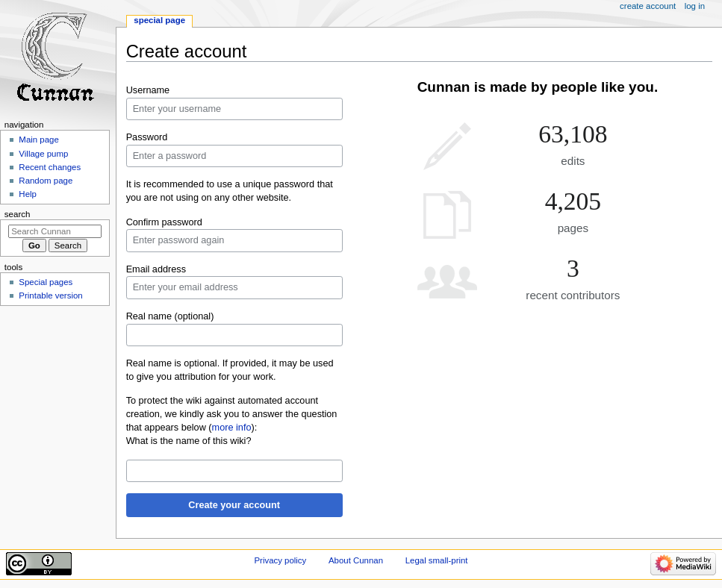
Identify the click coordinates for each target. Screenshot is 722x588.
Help (28, 194)
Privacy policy (280, 560)
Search (18, 214)
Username (148, 90)
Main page (39, 140)
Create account (648, 6)
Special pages (46, 282)
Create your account (234, 505)
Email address (156, 269)
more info (232, 428)
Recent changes (50, 167)
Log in (695, 6)
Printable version (50, 295)
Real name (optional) (170, 316)
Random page (46, 181)
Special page (159, 20)
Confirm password (164, 222)
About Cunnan (356, 560)
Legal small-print (437, 560)
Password (147, 137)
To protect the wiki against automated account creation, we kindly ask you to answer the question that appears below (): (232, 414)
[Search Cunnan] (55, 231)
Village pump (43, 154)
